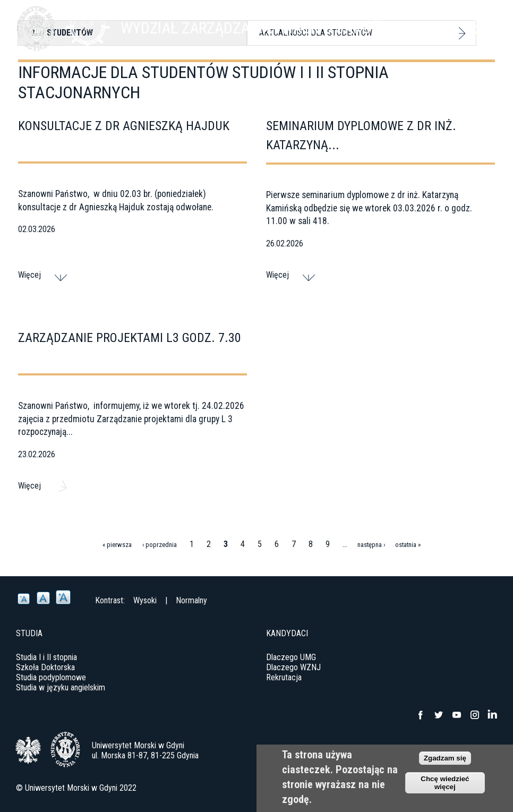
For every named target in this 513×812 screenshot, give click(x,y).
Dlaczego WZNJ (293, 667)
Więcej (29, 275)
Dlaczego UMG (291, 657)
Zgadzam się (445, 758)
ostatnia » (408, 545)
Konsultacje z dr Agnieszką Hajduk (124, 126)
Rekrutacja (284, 677)
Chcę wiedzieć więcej (445, 783)
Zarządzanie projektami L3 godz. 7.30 (130, 338)
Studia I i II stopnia (46, 657)
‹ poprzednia (160, 545)
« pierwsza (117, 545)
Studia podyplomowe (51, 677)
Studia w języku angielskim (61, 687)
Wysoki (145, 600)
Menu (484, 27)
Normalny (191, 600)
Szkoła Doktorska (45, 667)
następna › (371, 545)
